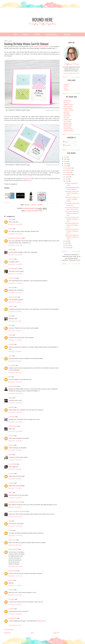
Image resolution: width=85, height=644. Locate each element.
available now (27, 178)
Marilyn (11, 250)
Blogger (78, 260)
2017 (65, 166)
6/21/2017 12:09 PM (15, 431)
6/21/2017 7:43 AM (15, 340)
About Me (25, 34)
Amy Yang (66, 103)
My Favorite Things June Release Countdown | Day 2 (72, 219)
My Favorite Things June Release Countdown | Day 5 (72, 237)
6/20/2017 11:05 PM (15, 255)
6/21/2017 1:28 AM (15, 312)
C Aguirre (11, 474)
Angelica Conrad (68, 105)
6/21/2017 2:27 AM (15, 321)
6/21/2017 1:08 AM (15, 302)
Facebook (66, 90)
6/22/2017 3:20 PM (15, 595)
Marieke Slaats (68, 123)
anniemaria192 (13, 618)
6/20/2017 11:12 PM (15, 274)
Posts (65, 142)
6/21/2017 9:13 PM (15, 498)
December (68, 168)
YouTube (66, 86)
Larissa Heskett (13, 386)
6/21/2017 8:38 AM (15, 352)
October (68, 172)
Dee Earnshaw (13, 571)
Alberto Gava (67, 101)
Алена (10, 335)
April (67, 243)
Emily (10, 325)
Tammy (11, 530)
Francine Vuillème (69, 110)
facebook (27, 205)
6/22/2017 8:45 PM (15, 614)
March (67, 245)
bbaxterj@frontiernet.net (15, 238)
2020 (65, 159)
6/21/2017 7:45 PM (15, 479)
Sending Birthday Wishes (41, 47)
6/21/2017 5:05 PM (15, 460)
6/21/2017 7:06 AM (15, 331)
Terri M (10, 219)
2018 (65, 164)
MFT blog (29, 180)
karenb (10, 398)
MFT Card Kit (29, 211)
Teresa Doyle (12, 278)
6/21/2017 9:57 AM (15, 372)
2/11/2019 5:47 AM (15, 625)
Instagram (66, 84)
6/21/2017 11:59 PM (15, 536)
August (67, 177)
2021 (65, 157)
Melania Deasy (68, 125)
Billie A (10, 493)
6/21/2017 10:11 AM (15, 382)
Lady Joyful (12, 417)
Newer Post (7, 633)
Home (15, 34)
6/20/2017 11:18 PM (15, 283)
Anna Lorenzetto (68, 106)
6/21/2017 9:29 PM (15, 507)
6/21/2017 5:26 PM (15, 469)
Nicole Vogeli (67, 127)
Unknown (11, 288)
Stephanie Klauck (71, 65)
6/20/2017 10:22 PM (15, 234)
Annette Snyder (13, 297)
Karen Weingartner (14, 269)
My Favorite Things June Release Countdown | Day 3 (72, 225)
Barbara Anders (68, 108)
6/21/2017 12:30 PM (15, 441)
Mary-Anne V (12, 540)
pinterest (40, 205)
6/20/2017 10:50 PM (15, 245)
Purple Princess (13, 426)
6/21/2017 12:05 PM (15, 412)
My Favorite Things (37, 211)
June (67, 181)
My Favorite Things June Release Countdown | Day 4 (72, 231)
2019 (65, 162)
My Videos (37, 34)
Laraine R (11, 609)
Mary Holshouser (13, 549)
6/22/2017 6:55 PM (15, 604)
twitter (33, 205)
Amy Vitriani (12, 365)
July (67, 179)
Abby (10, 521)
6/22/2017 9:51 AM (15, 545)
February (68, 248)
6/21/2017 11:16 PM (15, 517)
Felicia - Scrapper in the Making (17, 511)
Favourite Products (52, 34)
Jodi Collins (67, 114)
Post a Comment (9, 630)
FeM (10, 377)
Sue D (10, 356)
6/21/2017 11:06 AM (15, 403)
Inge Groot (66, 112)
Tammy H (11, 259)
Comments (67, 145)
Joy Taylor (66, 118)
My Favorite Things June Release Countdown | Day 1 (72, 213)
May (67, 241)
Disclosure (67, 34)
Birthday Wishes (42, 621)
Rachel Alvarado (68, 129)
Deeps (10, 455)
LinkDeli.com (7, 202)
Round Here (42, 20)
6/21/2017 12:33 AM (15, 293)
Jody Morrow (67, 116)
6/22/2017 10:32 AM (15, 567)
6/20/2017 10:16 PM (15, 224)
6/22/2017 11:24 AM (15, 576)
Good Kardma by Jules (15, 502)
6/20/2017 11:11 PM (15, 264)
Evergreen (11, 599)
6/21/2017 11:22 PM (15, 526)
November (68, 170)
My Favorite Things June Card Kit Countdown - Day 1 (72, 193)
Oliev (10, 316)
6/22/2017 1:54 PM (15, 585)
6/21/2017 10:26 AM (15, 393)
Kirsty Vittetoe (12, 464)
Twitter (65, 88)
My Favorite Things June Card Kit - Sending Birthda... (72, 199)
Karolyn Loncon (68, 119)
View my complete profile (71, 73)
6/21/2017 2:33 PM (15, 450)
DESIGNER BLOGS (47, 642)
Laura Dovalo (67, 121)
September (69, 175)
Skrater (11, 229)
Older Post (56, 633)
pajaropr (11, 580)
